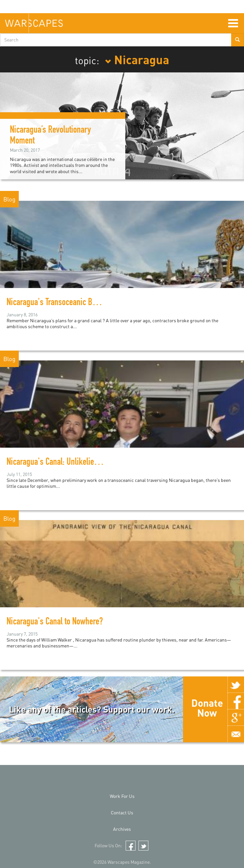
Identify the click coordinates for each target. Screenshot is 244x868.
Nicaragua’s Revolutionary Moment (50, 136)
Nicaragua (137, 59)
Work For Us (122, 796)
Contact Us (122, 813)
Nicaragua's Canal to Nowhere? (55, 622)
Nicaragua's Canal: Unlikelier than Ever (67, 463)
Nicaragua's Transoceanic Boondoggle (66, 303)
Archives (122, 829)
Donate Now (207, 708)
